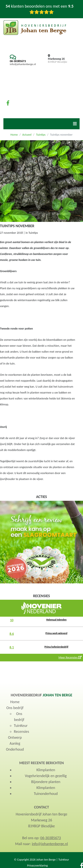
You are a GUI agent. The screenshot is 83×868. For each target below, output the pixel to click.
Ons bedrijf (15, 708)
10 (12, 620)
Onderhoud (15, 749)
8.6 (12, 634)
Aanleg (15, 743)
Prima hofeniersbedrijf (56, 647)
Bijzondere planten (46, 782)
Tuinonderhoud (46, 794)
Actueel (27, 135)
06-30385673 (18, 61)
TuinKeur (21, 726)
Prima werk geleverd (56, 633)
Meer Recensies (70, 657)
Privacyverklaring (37, 866)
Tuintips (41, 135)
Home (14, 135)
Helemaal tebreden (56, 620)
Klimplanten (46, 770)
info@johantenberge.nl (23, 64)
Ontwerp (15, 737)
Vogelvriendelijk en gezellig (46, 776)
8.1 (12, 647)
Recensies (21, 732)
